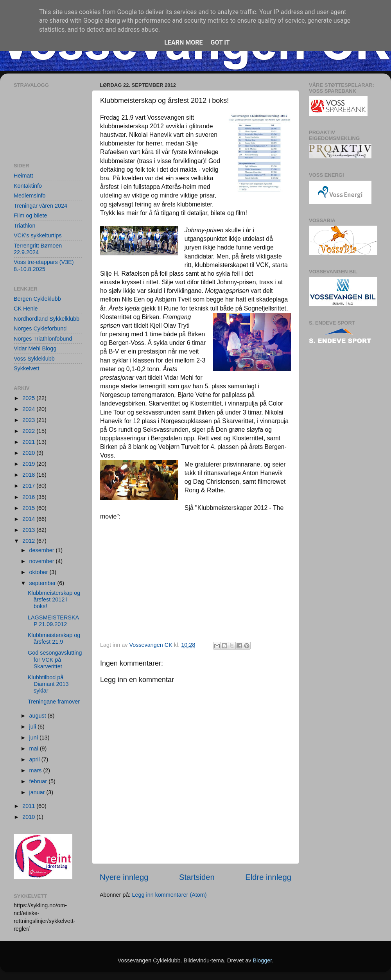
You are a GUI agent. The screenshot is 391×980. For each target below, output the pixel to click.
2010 (29, 817)
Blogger (262, 960)
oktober (39, 572)
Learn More (183, 42)
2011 (29, 806)
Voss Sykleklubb (34, 359)
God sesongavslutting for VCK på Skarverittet (55, 660)
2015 (29, 508)
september (43, 583)
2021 (29, 442)
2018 (29, 475)
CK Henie (26, 309)
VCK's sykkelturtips (38, 235)
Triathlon (24, 226)
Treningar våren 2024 (40, 206)
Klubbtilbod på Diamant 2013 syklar (48, 684)
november (43, 561)
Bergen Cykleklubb (37, 299)
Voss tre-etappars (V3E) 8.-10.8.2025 (44, 265)
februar (39, 781)
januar (38, 792)
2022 (29, 431)
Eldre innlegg (268, 877)
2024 (29, 409)
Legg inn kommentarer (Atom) (169, 895)
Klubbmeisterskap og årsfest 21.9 (54, 638)
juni (34, 738)
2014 (29, 519)
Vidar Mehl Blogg (35, 348)
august (39, 716)
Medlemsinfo (30, 196)
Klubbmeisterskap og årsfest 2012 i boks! (54, 600)
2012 (29, 541)
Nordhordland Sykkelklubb (47, 319)
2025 (29, 398)
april (35, 759)
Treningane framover (54, 702)
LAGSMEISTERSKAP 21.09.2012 (53, 621)
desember (43, 550)
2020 (29, 453)
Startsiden (197, 877)
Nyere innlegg (124, 877)
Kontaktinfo (28, 186)
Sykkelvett (27, 368)
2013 (29, 530)
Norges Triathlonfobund (43, 339)
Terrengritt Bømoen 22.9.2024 (38, 249)
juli (34, 727)
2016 (29, 497)
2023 (29, 420)
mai (35, 748)
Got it (220, 42)
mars (36, 770)
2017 (29, 486)
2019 (29, 464)
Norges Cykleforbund (40, 328)
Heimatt (23, 176)
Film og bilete (30, 215)
